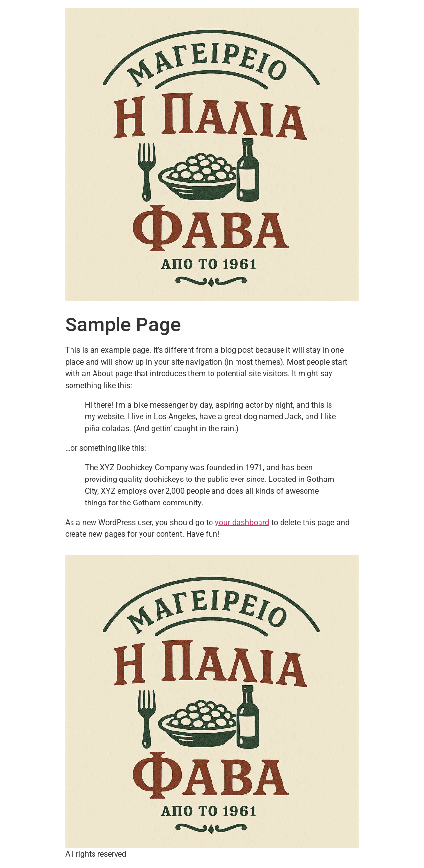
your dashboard (242, 522)
